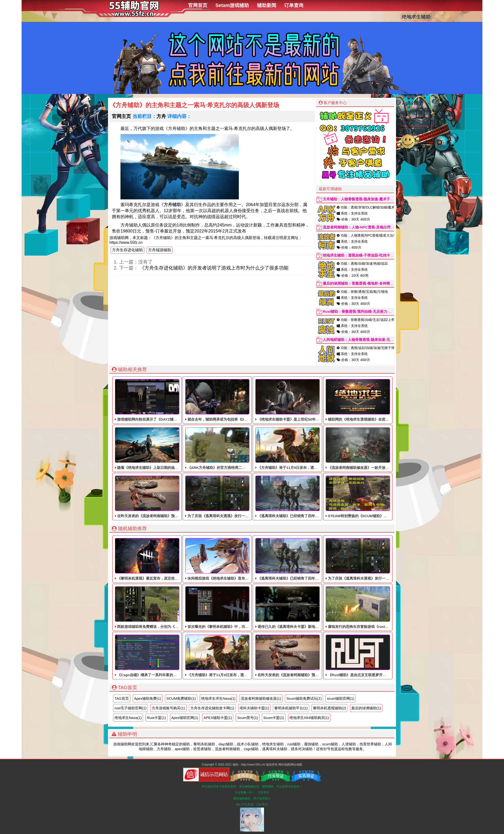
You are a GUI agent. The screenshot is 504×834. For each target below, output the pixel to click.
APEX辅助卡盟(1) (218, 718)
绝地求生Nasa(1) (128, 718)
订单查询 (294, 5)
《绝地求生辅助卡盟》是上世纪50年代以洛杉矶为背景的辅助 (305, 400)
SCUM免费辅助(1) (181, 698)
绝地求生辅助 (416, 17)
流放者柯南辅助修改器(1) (261, 698)
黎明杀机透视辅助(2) (330, 708)
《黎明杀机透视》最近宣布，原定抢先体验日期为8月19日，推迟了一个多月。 (178, 559)
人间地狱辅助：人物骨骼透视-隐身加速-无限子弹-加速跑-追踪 (372, 340)
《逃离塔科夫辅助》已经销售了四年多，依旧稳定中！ (300, 497)
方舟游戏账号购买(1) (168, 708)
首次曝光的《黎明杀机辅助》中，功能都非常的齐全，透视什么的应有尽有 (246, 607)
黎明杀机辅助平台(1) (291, 708)
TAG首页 (122, 698)
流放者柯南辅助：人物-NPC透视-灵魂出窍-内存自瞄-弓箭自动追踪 (376, 227)
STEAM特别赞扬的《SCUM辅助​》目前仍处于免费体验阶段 (374, 497)
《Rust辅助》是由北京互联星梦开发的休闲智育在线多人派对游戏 (379, 656)
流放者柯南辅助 (419, 123)
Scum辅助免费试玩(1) (304, 698)
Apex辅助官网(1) (185, 718)
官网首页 (198, 5)
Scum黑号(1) (248, 718)
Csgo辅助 (413, 132)
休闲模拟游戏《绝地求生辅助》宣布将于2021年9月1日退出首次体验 (241, 559)
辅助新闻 (267, 5)
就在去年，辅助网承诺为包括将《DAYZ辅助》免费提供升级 (234, 400)
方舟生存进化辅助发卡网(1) (212, 708)
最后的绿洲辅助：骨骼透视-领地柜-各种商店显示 (362, 283)
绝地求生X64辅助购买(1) (309, 718)
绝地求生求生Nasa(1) (218, 698)
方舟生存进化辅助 (127, 250)
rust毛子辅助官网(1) (130, 708)
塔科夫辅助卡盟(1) (254, 708)
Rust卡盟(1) (156, 718)
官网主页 (121, 116)
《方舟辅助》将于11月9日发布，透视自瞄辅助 (294, 448)
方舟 (161, 116)
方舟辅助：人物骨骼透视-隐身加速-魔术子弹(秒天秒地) (367, 199)
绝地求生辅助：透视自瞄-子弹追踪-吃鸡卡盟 (358, 255)
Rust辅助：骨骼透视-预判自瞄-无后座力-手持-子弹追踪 (367, 311)
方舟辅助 (172, 205)
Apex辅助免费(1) (148, 698)
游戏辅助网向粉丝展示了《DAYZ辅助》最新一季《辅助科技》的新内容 (173, 400)
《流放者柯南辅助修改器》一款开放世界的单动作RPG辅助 (374, 448)
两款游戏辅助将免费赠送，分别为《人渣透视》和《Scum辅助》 (168, 607)
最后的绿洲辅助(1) (366, 708)
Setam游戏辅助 (232, 5)
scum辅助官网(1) (341, 698)
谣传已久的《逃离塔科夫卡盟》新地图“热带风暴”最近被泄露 (305, 607)
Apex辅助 (412, 103)
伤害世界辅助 (416, 113)
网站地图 (284, 765)
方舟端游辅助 (160, 250)
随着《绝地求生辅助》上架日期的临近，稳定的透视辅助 (161, 448)
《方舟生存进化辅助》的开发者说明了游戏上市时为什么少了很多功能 (213, 268)
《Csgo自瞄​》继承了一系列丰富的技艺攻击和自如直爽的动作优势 (169, 656)
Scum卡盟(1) (274, 718)
